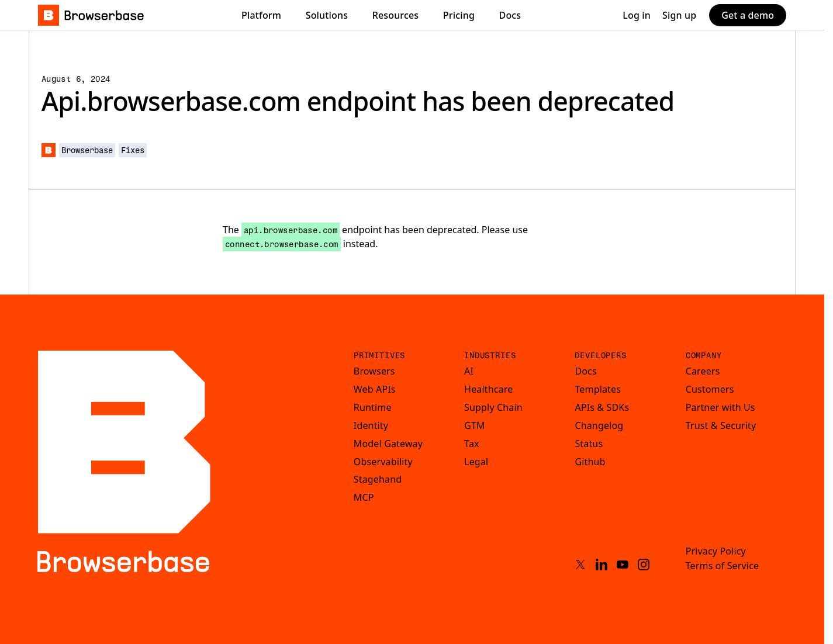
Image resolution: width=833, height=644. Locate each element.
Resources (396, 15)
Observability (383, 462)
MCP (364, 497)
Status (589, 444)
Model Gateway (388, 444)
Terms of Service (722, 566)
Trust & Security (721, 425)
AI (469, 371)
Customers (710, 389)
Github (590, 462)
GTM (475, 425)
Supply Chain (493, 407)
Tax (472, 444)
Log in (637, 15)
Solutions (327, 15)
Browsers (374, 371)
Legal (476, 462)
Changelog (599, 425)
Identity (371, 425)
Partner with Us (720, 407)
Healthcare (488, 389)
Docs (510, 15)
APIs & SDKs (602, 407)
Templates (598, 389)
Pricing (459, 15)
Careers (703, 371)
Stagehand (378, 479)
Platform (261, 15)
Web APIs (375, 389)
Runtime (373, 407)
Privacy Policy (716, 551)
